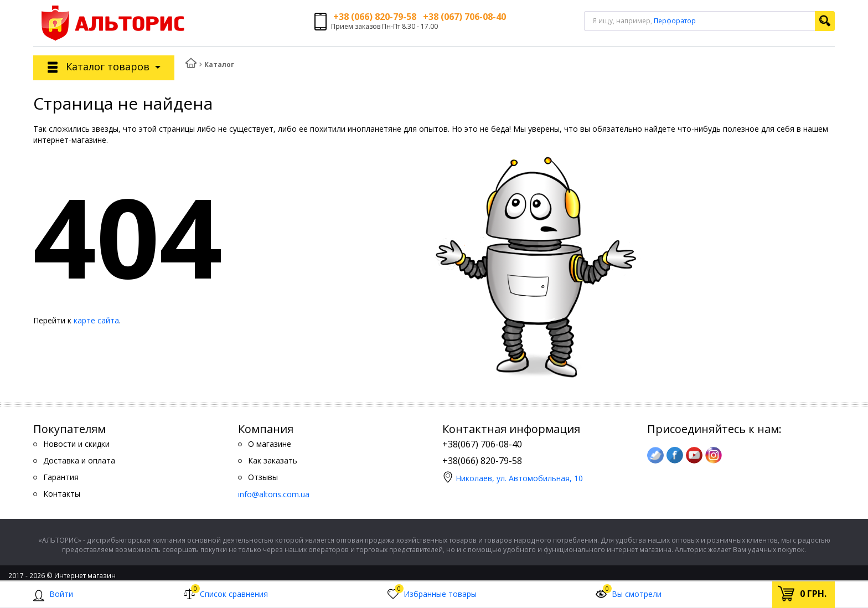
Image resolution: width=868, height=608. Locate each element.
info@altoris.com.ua (274, 494)
